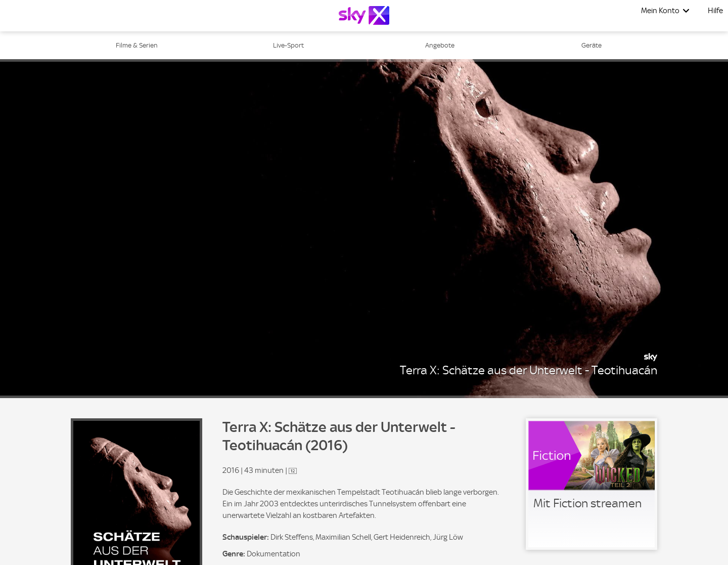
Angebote (440, 45)
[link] (591, 484)
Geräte (591, 45)
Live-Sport (288, 45)
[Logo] (364, 15)
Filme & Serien (137, 45)
